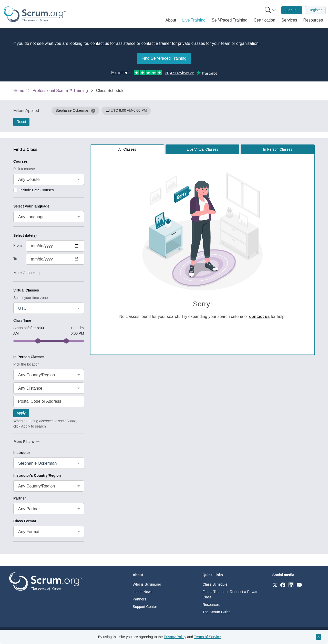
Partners (140, 599)
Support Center (145, 607)
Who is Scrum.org (147, 584)
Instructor (22, 453)
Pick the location (26, 364)
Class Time (22, 320)
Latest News (143, 592)
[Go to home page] (46, 581)
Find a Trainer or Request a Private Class (230, 594)
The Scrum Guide (217, 612)
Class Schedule (215, 584)
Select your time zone (31, 298)
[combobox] (49, 179)
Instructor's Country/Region (37, 475)
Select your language (31, 206)
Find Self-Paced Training (164, 58)
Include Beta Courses (37, 190)
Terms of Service (207, 637)
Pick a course (24, 169)
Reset (21, 122)
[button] (171, 20)
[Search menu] (270, 10)
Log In (291, 10)
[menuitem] (270, 10)
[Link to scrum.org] (275, 585)
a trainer (163, 43)
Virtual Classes (26, 290)
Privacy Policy (175, 637)
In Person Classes (29, 357)
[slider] (38, 341)
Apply (21, 413)
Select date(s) (25, 235)
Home (19, 91)
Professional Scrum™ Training (60, 91)
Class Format (25, 521)
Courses (20, 161)
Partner (20, 498)
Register (315, 10)
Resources (211, 605)
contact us (100, 43)
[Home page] (35, 14)
